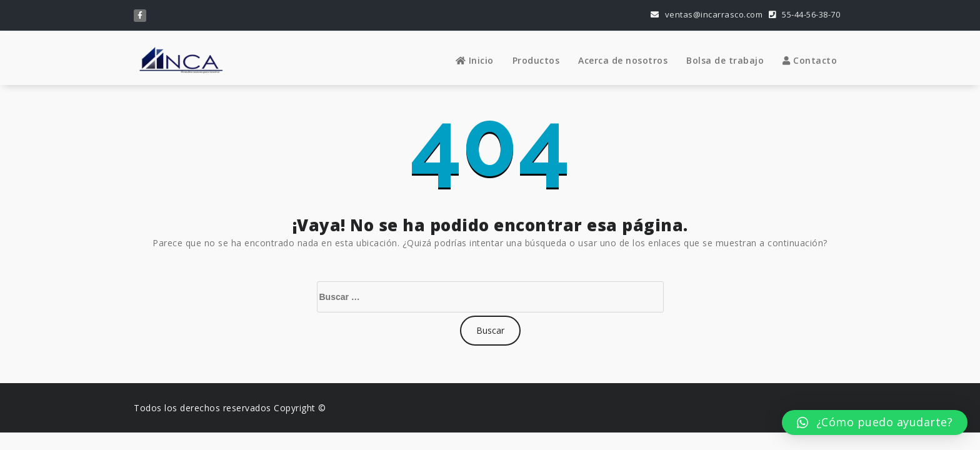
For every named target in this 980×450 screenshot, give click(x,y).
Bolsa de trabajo (725, 60)
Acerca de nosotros (623, 60)
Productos (536, 60)
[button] (875, 422)
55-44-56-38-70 (804, 14)
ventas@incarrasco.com (707, 14)
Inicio (475, 60)
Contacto (810, 60)
